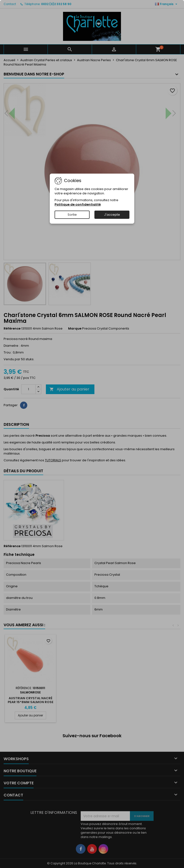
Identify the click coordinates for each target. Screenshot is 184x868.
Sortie (72, 215)
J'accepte (112, 215)
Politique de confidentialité (78, 204)
